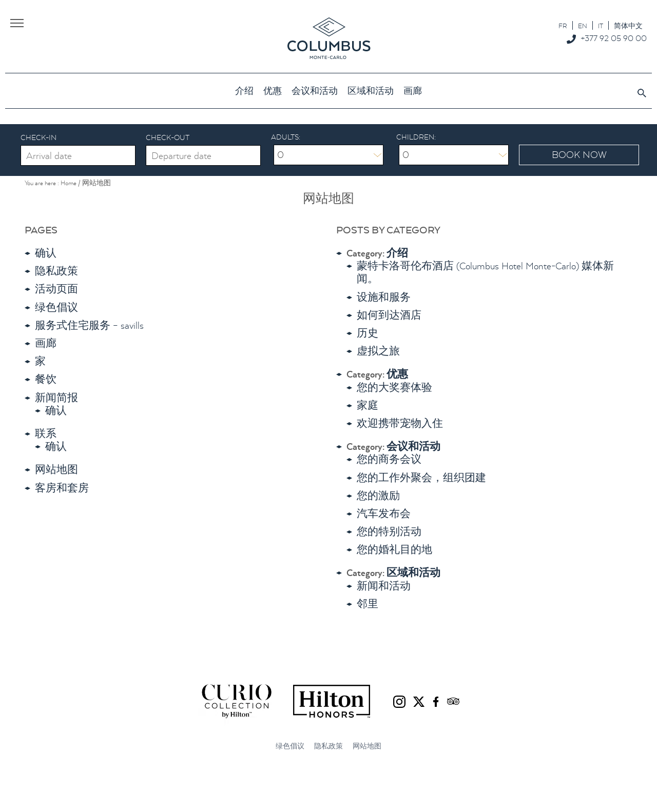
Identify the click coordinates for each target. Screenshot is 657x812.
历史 (368, 333)
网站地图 (56, 470)
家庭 (368, 405)
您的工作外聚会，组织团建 (421, 478)
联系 (46, 434)
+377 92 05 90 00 (614, 38)
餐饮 (46, 379)
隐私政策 (56, 271)
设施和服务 (384, 297)
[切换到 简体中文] (628, 25)
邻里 (368, 604)
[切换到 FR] (563, 25)
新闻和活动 (384, 586)
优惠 (397, 374)
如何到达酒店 (389, 315)
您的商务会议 (389, 459)
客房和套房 (62, 488)
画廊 (46, 343)
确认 (46, 253)
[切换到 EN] (583, 25)
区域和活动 (413, 573)
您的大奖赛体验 (394, 388)
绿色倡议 (56, 308)
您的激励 (378, 496)
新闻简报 (56, 398)
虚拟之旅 (378, 351)
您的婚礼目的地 (394, 550)
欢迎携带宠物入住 (400, 423)
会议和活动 (413, 447)
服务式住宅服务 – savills (89, 325)
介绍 (397, 253)
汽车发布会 (384, 514)
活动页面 (56, 289)
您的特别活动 (389, 532)
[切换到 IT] (601, 25)
